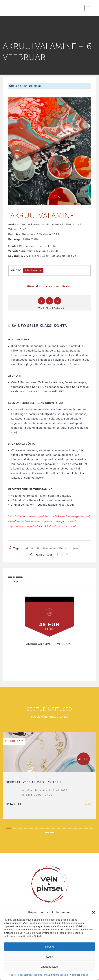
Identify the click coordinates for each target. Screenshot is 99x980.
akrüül (30, 548)
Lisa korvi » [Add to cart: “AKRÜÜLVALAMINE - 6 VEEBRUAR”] (33, 270)
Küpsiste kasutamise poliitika (26, 975)
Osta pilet (14, 804)
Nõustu (49, 947)
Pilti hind (16, 579)
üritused (75, 548)
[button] (93, 912)
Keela (49, 957)
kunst (63, 548)
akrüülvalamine (47, 548)
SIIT (61, 391)
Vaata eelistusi (49, 967)
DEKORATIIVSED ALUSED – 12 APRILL (35, 782)
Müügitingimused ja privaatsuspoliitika (66, 975)
